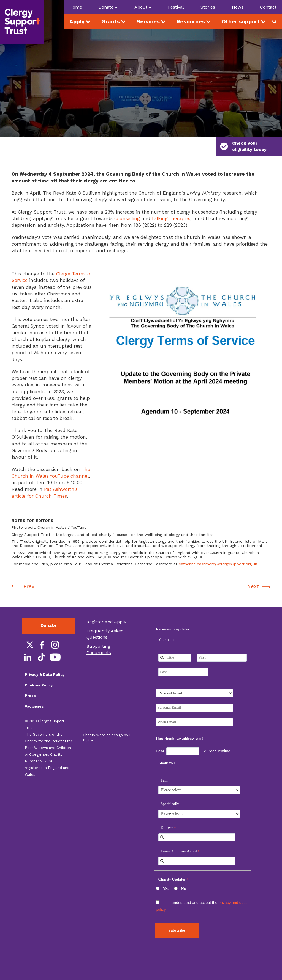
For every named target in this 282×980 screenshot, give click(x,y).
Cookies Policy (39, 673)
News (238, 7)
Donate (49, 613)
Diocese (167, 815)
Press (30, 683)
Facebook (41, 632)
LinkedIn (28, 644)
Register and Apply (106, 609)
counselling (127, 206)
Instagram (55, 632)
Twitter (28, 632)
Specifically (170, 792)
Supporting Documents (99, 637)
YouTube (55, 644)
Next (253, 574)
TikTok (41, 644)
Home (76, 7)
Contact (268, 7)
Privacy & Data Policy (45, 662)
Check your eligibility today (243, 146)
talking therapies (171, 206)
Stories (208, 7)
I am (164, 768)
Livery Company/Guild (179, 839)
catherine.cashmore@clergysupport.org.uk (218, 551)
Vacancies (34, 694)
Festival (176, 7)
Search (276, 21)
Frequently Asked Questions (105, 621)
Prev (29, 574)
